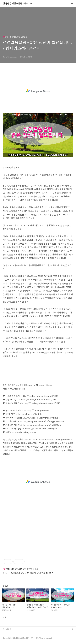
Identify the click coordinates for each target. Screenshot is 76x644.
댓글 (4, 617)
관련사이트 (7, 629)
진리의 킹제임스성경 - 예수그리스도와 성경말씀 (18, 4)
